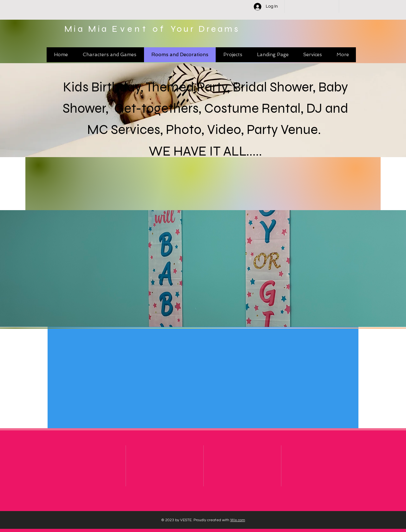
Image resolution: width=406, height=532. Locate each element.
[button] (203, 269)
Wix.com (238, 520)
